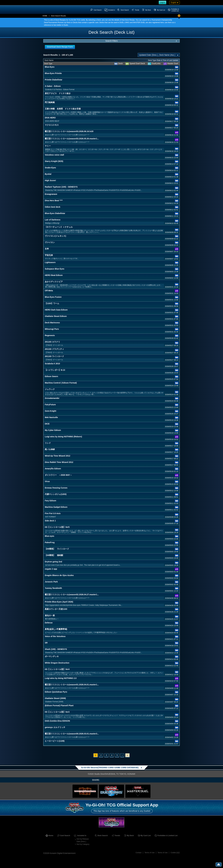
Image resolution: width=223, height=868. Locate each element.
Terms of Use (150, 853)
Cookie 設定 (175, 853)
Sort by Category (83, 844)
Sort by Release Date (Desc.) (83, 840)
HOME (45, 16)
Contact (139, 853)
